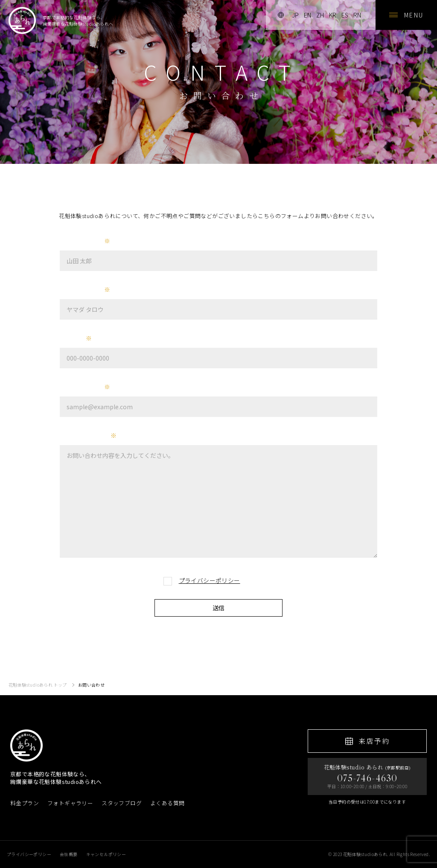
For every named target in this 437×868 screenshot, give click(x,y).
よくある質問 (167, 803)
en (307, 15)
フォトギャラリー (70, 803)
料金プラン (25, 803)
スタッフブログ (122, 803)
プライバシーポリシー (210, 580)
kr (333, 15)
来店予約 (367, 741)
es (345, 15)
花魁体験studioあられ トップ (38, 685)
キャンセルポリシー (106, 854)
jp (295, 15)
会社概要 (69, 854)
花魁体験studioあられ (365, 854)
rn (357, 15)
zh (320, 15)
